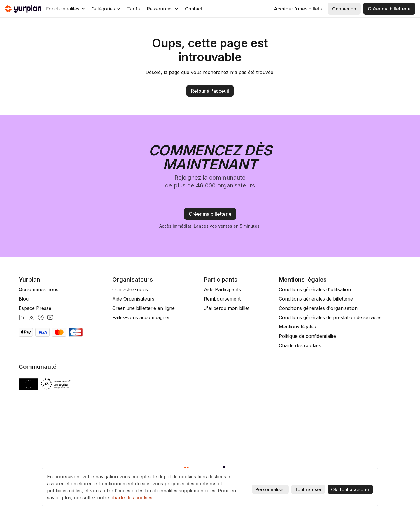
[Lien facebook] (41, 317)
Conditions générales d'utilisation (315, 289)
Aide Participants (222, 289)
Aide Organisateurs (133, 299)
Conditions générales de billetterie (316, 299)
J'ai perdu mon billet (227, 308)
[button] (65, 9)
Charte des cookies (300, 345)
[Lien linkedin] (22, 317)
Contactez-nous (130, 289)
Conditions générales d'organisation (318, 308)
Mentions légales (297, 327)
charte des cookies (131, 498)
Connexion (344, 9)
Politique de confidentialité (307, 336)
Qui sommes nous (38, 289)
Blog (24, 299)
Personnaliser (270, 489)
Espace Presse (35, 308)
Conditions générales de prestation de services (330, 317)
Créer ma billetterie (389, 9)
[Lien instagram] (32, 317)
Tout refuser (308, 489)
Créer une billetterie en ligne (143, 308)
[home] (23, 9)
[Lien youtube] (50, 317)
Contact (194, 9)
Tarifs (133, 9)
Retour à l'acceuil (210, 91)
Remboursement (222, 299)
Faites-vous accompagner (141, 317)
